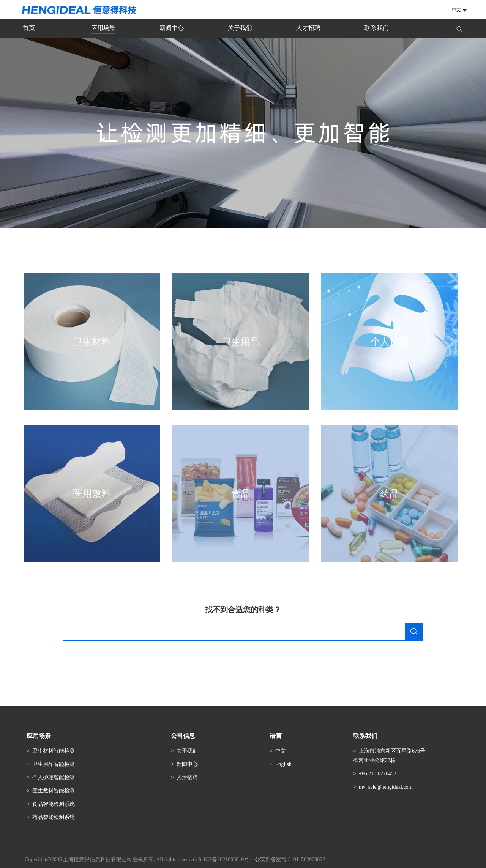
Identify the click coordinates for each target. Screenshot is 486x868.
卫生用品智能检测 (54, 764)
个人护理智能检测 (54, 777)
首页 (29, 28)
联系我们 (377, 28)
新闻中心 (172, 28)
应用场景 (103, 28)
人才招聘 (308, 28)
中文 (281, 751)
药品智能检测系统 (54, 817)
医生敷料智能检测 (54, 791)
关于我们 (240, 28)
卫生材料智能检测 (54, 751)
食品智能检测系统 (54, 804)
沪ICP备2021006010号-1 (226, 859)
